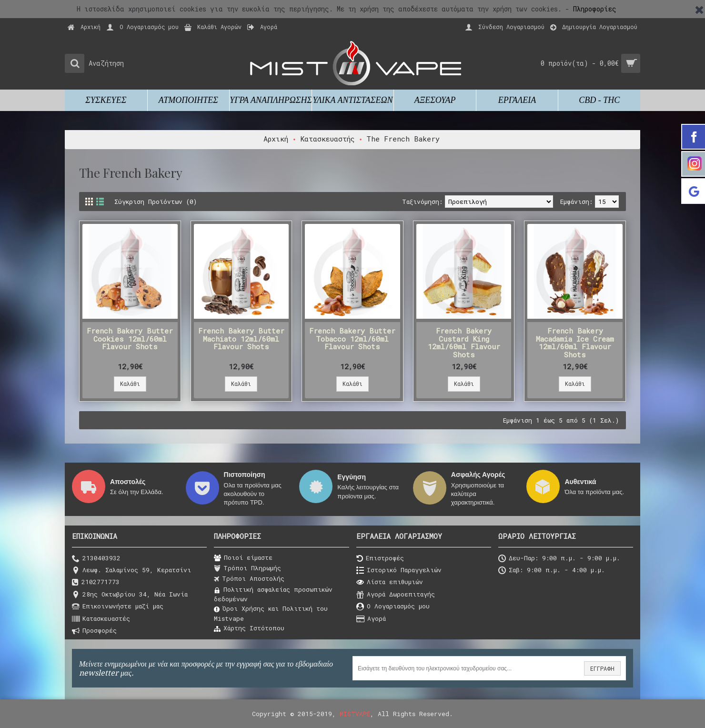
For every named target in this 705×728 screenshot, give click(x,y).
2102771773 (96, 582)
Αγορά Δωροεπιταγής (396, 595)
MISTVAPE (355, 714)
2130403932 (96, 559)
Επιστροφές (380, 559)
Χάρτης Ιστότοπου (249, 628)
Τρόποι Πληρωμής (247, 568)
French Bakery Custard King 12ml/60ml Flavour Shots (464, 343)
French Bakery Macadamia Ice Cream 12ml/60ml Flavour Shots (575, 343)
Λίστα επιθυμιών (390, 582)
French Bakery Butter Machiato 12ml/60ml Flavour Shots (241, 339)
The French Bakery (403, 139)
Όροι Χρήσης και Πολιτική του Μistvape (271, 613)
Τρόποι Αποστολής (249, 579)
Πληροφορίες (595, 9)
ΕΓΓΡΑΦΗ (602, 668)
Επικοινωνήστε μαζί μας (118, 607)
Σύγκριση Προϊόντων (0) (156, 202)
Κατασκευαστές (101, 619)
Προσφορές (94, 631)
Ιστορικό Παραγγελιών (399, 571)
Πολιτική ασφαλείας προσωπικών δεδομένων (273, 594)
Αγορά (371, 619)
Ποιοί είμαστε (243, 558)
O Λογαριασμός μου (393, 607)
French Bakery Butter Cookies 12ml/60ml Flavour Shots (130, 339)
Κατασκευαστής (327, 139)
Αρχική (276, 139)
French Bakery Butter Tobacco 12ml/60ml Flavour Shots (352, 339)
